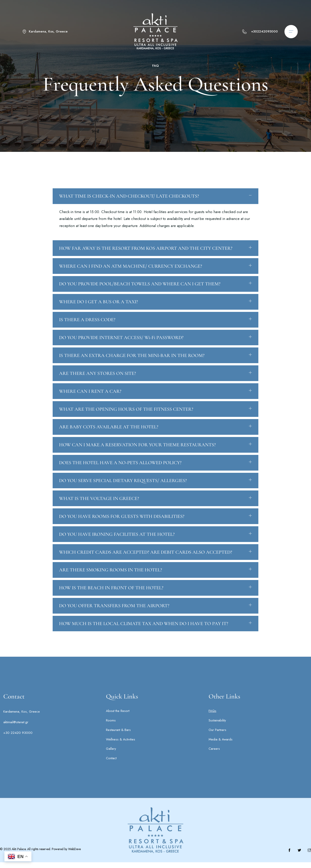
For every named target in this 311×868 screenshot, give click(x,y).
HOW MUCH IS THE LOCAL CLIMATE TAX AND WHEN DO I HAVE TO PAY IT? (144, 638)
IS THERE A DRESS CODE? (87, 330)
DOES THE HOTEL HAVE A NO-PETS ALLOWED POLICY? (120, 475)
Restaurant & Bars (118, 736)
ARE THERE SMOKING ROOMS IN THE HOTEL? (111, 584)
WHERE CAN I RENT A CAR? (90, 403)
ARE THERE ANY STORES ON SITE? (98, 384)
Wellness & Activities (121, 745)
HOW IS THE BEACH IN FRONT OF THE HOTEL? (111, 602)
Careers (214, 754)
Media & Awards (221, 745)
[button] (155, 205)
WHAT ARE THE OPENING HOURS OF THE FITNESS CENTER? (126, 421)
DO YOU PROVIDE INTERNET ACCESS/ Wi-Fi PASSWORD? (121, 348)
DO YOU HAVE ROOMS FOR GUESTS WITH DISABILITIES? (122, 529)
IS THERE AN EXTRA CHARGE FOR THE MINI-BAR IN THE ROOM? (132, 366)
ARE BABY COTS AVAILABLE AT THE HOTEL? (109, 439)
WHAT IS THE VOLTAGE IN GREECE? (99, 511)
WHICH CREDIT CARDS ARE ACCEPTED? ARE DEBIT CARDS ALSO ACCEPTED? (146, 566)
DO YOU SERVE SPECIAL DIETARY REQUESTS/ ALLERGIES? (123, 493)
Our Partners (217, 736)
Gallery (111, 754)
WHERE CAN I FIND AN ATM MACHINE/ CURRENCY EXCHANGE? (131, 276)
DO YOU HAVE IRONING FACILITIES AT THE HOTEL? (117, 548)
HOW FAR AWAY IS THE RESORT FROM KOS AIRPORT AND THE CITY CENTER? (146, 258)
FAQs (212, 717)
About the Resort (118, 717)
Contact (111, 764)
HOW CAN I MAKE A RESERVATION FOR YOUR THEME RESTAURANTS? (138, 457)
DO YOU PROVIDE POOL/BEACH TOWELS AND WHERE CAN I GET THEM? (140, 294)
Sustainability (217, 726)
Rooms (111, 726)
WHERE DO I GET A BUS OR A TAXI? (99, 312)
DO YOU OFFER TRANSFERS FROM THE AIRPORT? (114, 620)
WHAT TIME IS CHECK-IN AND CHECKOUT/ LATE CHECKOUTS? (129, 205)
